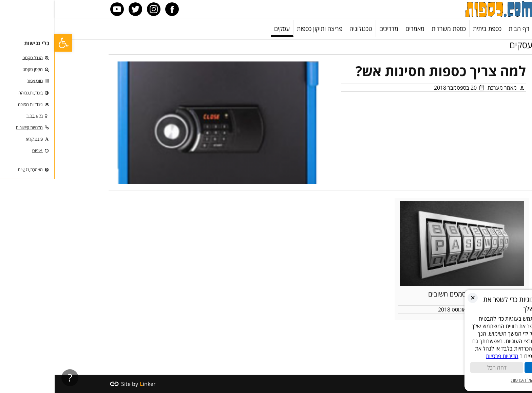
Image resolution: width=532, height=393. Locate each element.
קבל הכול (500, 368)
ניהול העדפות (472, 380)
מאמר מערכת (448, 88)
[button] (9, 43)
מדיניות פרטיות (451, 356)
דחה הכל (445, 368)
